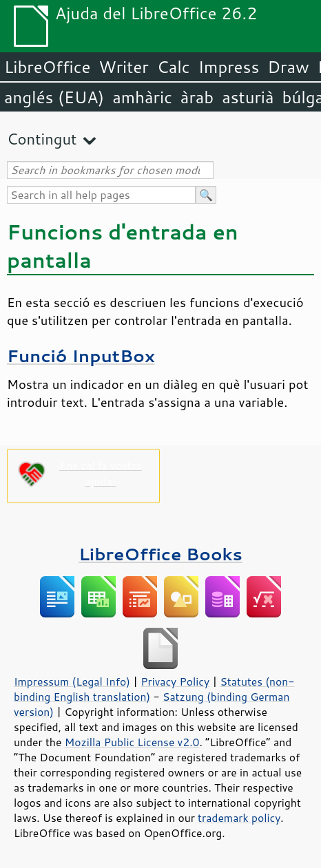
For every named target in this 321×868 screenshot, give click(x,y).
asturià (248, 97)
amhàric (142, 97)
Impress (229, 67)
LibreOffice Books (160, 554)
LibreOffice (47, 67)
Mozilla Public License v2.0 (132, 742)
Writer (123, 67)
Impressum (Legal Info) (72, 681)
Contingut (42, 139)
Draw (288, 67)
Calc (174, 67)
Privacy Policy (175, 681)
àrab (197, 97)
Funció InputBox (81, 356)
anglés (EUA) (54, 97)
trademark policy (239, 818)
